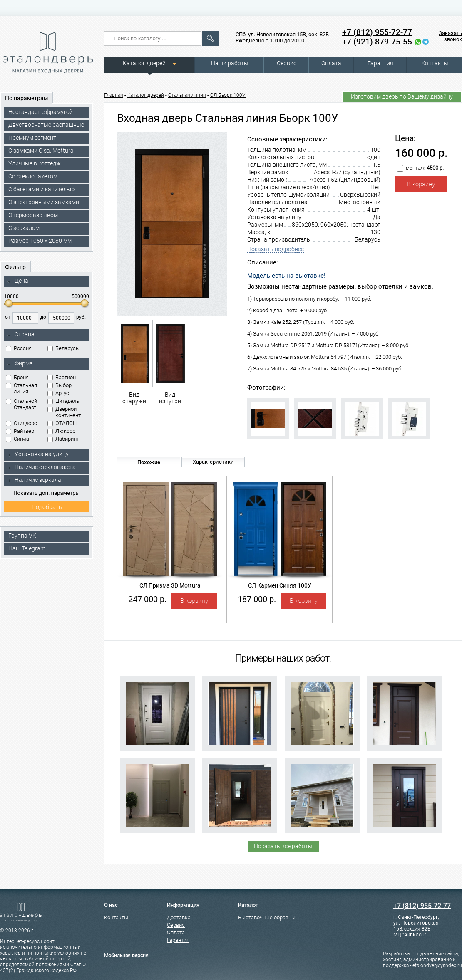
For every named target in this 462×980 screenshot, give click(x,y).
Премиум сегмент (32, 138)
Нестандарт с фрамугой (41, 112)
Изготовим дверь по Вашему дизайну (402, 96)
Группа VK (22, 536)
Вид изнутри (170, 362)
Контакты (435, 63)
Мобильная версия (126, 955)
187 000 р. (257, 599)
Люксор (61, 431)
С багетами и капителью (41, 189)
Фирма (20, 364)
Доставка (179, 917)
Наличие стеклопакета (41, 467)
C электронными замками (44, 202)
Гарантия (380, 63)
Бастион (62, 377)
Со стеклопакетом (33, 176)
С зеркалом (24, 228)
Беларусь (63, 348)
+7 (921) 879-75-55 (377, 42)
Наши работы (230, 63)
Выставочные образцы (267, 917)
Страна (21, 335)
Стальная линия (21, 388)
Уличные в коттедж (35, 163)
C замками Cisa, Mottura (41, 151)
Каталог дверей (144, 63)
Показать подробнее (276, 249)
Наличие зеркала (34, 480)
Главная (114, 95)
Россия (19, 348)
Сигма (17, 439)
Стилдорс (21, 423)
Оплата (331, 63)
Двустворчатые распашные (46, 125)
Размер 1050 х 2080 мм (40, 241)
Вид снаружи (134, 362)
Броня (17, 377)
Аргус (58, 393)
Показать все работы (283, 846)
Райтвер (20, 431)
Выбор (60, 385)
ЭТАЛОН (62, 423)
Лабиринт (63, 439)
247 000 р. (147, 599)
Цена (18, 281)
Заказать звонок (450, 36)
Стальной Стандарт (21, 404)
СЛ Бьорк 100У (228, 95)
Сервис (287, 63)
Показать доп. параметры (46, 493)
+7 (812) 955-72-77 (377, 32)
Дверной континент (64, 412)
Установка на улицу (38, 454)
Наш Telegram (27, 548)
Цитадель (63, 401)
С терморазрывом (33, 215)
